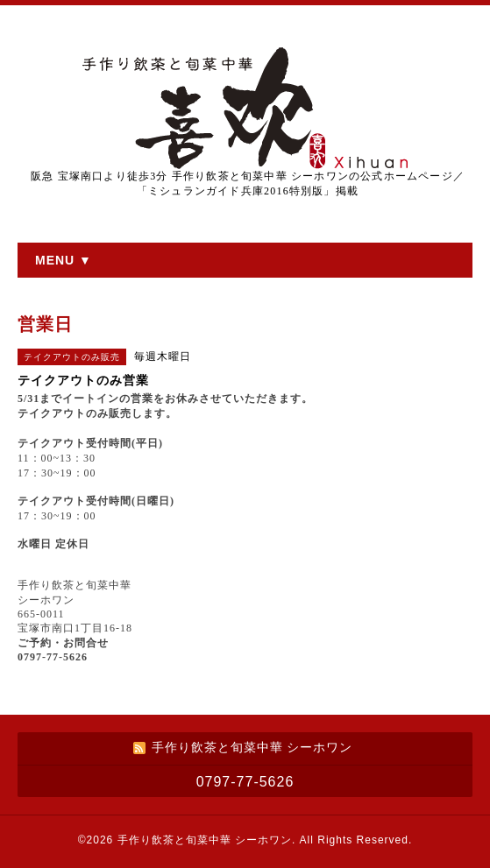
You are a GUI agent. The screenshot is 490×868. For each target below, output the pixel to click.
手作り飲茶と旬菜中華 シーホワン (205, 840)
